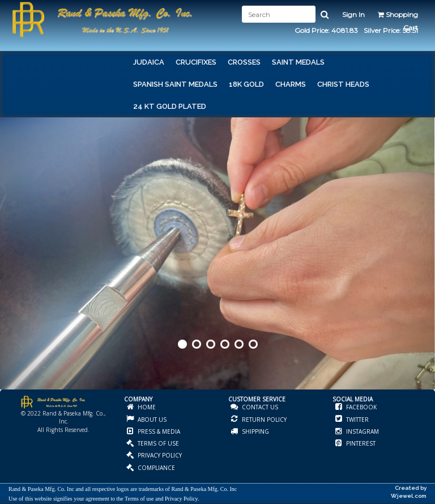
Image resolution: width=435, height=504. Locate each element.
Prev (10, 268)
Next (425, 268)
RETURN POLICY (263, 420)
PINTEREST (360, 443)
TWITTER (357, 420)
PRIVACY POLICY (159, 455)
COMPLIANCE (155, 468)
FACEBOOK (361, 407)
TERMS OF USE (157, 443)
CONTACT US (259, 407)
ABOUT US (151, 420)
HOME (146, 407)
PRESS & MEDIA (158, 431)
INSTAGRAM (362, 431)
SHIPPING (255, 431)
